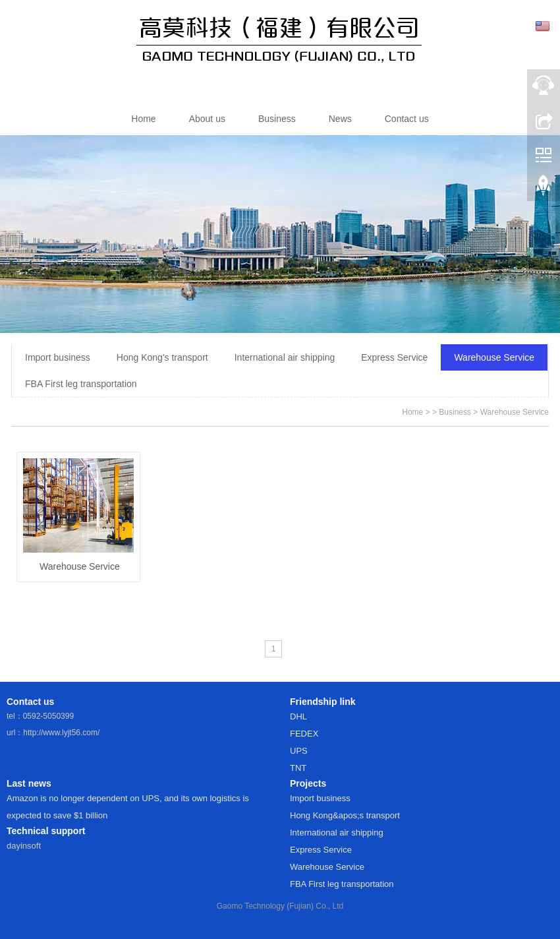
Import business (58, 357)
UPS (299, 751)
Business (455, 412)
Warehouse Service (494, 357)
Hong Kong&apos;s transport (345, 815)
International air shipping (285, 357)
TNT (298, 768)
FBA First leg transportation (81, 384)
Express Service (394, 357)
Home (412, 412)
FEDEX (304, 734)
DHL (298, 716)
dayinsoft (24, 846)
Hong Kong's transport (162, 357)
